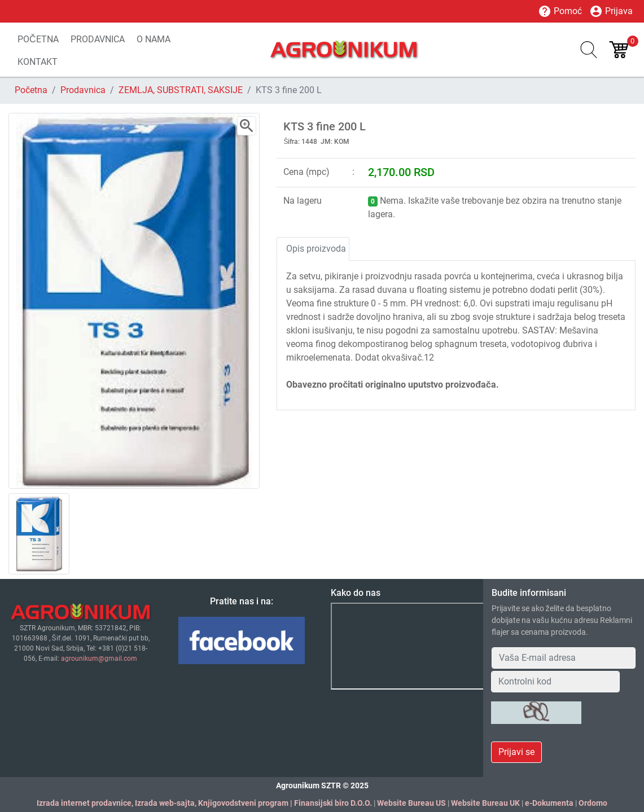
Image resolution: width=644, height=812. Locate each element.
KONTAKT (38, 62)
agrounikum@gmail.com (99, 659)
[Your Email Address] (564, 658)
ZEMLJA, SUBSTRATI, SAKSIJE (181, 90)
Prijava (611, 11)
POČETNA (38, 39)
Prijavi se (516, 752)
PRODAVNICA (98, 39)
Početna (31, 90)
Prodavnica (83, 90)
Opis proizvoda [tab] (316, 249)
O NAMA (154, 39)
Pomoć (560, 11)
